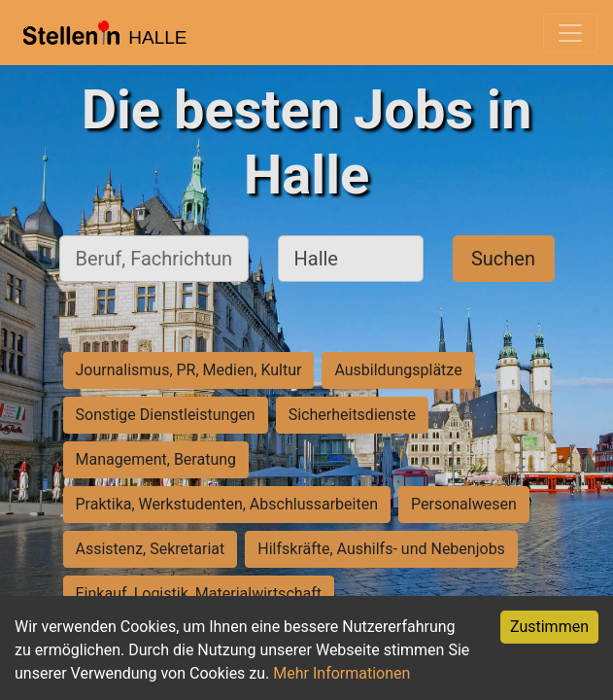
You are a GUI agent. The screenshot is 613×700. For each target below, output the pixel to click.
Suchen (503, 259)
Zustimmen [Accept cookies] (549, 627)
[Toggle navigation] (570, 33)
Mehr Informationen (341, 673)
